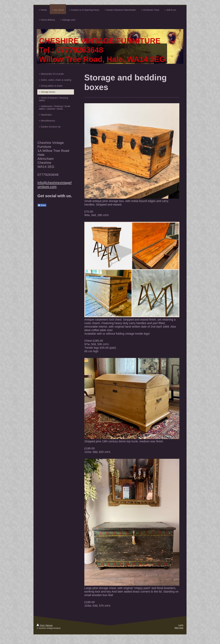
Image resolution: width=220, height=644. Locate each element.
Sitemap (49, 625)
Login (181, 625)
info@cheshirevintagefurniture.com (55, 185)
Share (42, 205)
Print (41, 625)
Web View (179, 628)
